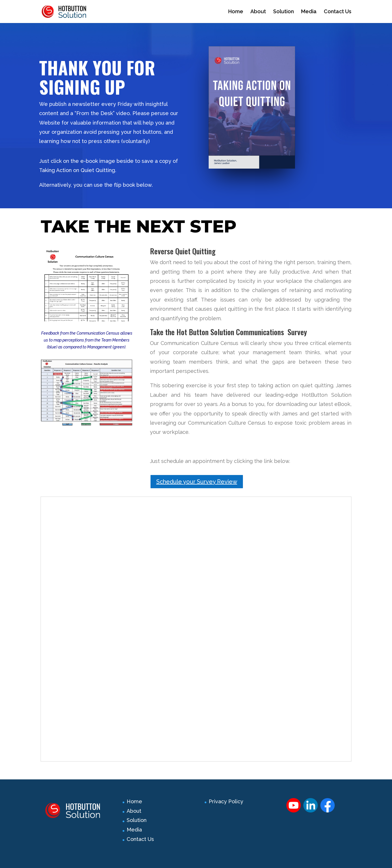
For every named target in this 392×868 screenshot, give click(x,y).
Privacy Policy (226, 801)
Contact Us (338, 12)
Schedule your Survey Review (197, 482)
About (258, 12)
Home (236, 12)
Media (309, 12)
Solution (283, 12)
